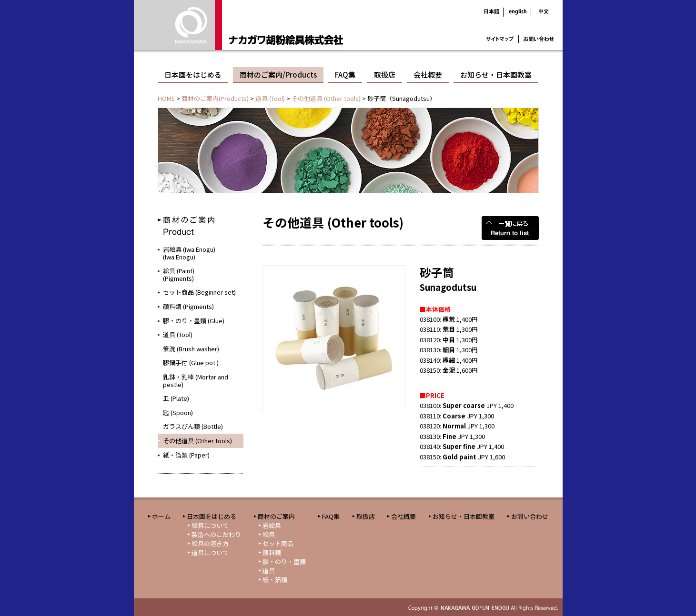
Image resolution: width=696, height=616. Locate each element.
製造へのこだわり (216, 534)
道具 (269, 571)
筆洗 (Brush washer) (191, 349)
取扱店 (385, 75)
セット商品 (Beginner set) (199, 292)
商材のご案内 (276, 516)
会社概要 (428, 75)
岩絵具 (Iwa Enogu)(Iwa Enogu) (189, 253)
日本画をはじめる (193, 75)
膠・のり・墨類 (284, 561)
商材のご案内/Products (278, 75)
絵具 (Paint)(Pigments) (179, 274)
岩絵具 (272, 525)
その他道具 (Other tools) (326, 98)
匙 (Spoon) (178, 412)
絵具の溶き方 (210, 543)
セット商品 (278, 543)
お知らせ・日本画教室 (496, 75)
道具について (210, 552)
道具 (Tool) (270, 98)
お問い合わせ (530, 516)
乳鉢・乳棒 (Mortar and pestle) (196, 381)
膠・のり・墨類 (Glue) (194, 321)
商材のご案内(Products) (215, 98)
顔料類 (272, 552)
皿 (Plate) (176, 398)
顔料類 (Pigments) (188, 306)
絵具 (269, 534)
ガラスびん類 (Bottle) (193, 426)
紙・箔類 (275, 580)
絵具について (210, 525)
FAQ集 (345, 75)
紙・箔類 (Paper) (186, 455)
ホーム (161, 516)
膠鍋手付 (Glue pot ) (191, 363)
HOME (166, 98)
